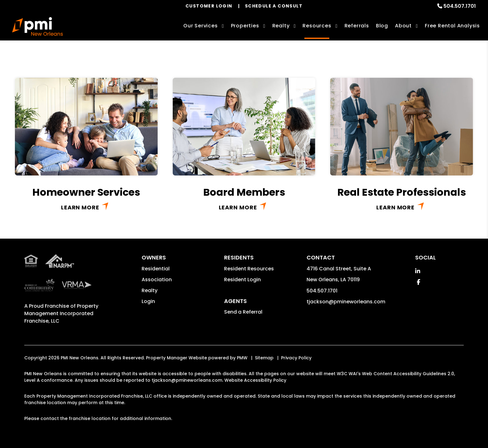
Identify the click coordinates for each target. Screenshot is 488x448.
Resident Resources (249, 269)
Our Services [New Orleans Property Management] (201, 26)
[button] (418, 271)
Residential (156, 269)
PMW (242, 358)
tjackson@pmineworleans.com (346, 302)
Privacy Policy (296, 358)
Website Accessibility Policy (255, 380)
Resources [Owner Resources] (317, 26)
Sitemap (264, 358)
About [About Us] (403, 26)
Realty (150, 290)
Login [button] (148, 301)
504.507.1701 (460, 6)
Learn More (80, 207)
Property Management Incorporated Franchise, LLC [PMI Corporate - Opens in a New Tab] (61, 313)
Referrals (357, 26)
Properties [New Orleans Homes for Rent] (245, 26)
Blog (382, 26)
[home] (38, 26)
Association (157, 280)
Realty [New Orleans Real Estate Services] (281, 26)
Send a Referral (243, 312)
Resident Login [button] (242, 280)
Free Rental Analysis (452, 26)
